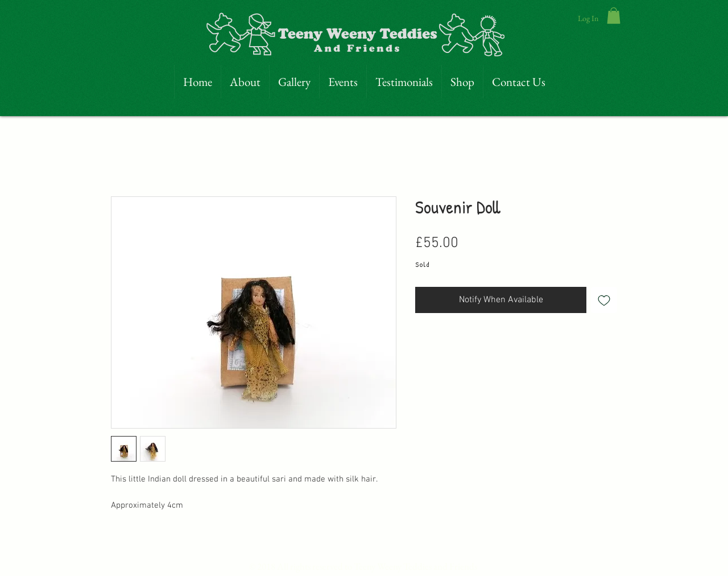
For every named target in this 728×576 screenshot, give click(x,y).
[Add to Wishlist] (604, 300)
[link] (614, 16)
